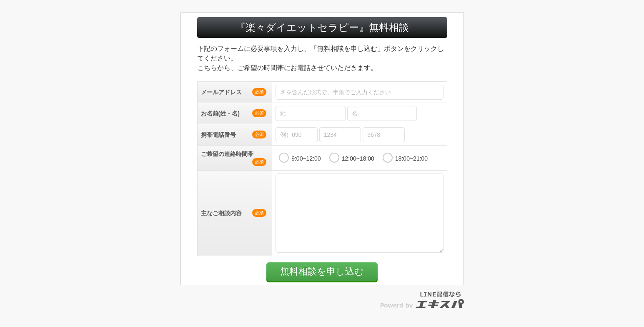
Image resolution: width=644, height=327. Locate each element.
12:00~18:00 (358, 158)
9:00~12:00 (306, 158)
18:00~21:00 (411, 158)
